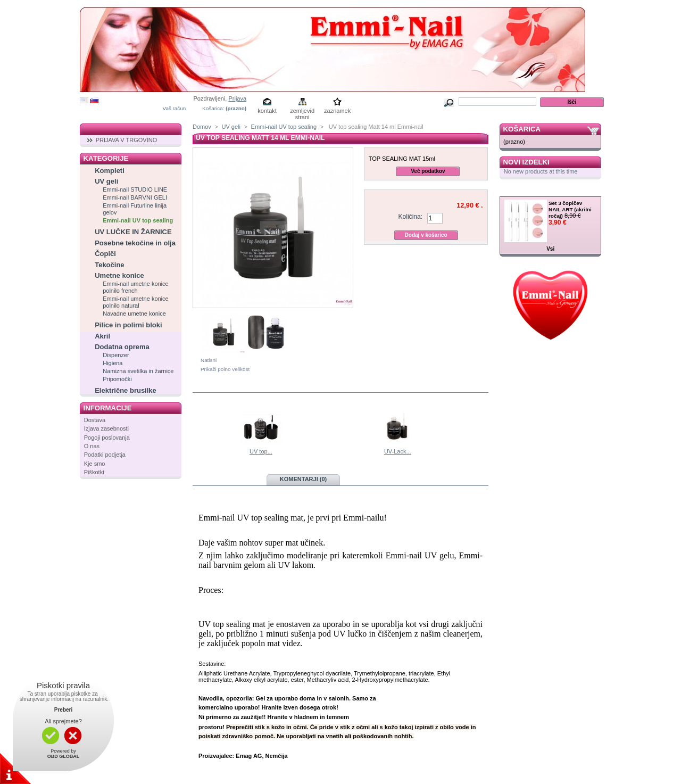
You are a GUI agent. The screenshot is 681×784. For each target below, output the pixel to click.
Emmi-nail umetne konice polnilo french (136, 287)
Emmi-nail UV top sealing (138, 220)
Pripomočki (117, 379)
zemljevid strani (302, 112)
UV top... (261, 451)
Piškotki (94, 472)
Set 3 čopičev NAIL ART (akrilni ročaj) (570, 209)
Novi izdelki (526, 162)
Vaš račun (175, 108)
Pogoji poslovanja (107, 438)
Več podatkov (428, 171)
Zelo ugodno (529, 191)
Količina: (410, 217)
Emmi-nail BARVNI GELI (135, 197)
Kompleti (110, 171)
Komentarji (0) (303, 479)
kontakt (267, 111)
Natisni (209, 360)
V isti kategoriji (238, 386)
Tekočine (109, 265)
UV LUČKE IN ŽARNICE (133, 232)
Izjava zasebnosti (106, 428)
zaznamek (337, 111)
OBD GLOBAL (64, 756)
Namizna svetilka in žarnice (138, 371)
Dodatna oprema (122, 347)
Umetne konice (119, 275)
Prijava (237, 98)
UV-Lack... (398, 451)
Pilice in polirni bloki (128, 325)
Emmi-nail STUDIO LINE (135, 189)
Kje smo (95, 464)
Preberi (63, 710)
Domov (202, 127)
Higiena (113, 363)
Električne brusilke (126, 390)
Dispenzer (116, 355)
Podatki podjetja (105, 455)
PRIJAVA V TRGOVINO (127, 140)
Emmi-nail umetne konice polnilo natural (136, 302)
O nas (92, 446)
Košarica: (213, 108)
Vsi (550, 249)
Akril (102, 336)
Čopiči (105, 254)
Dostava (95, 420)
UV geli (106, 181)
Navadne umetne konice (134, 313)
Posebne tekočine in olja (135, 243)
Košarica (522, 129)
